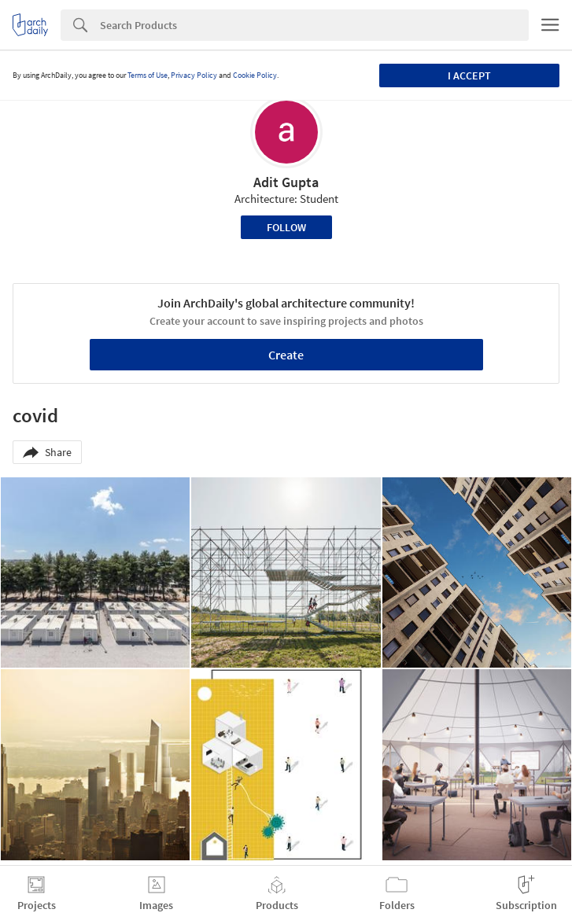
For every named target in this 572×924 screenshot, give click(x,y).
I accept (469, 75)
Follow (286, 227)
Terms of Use (148, 75)
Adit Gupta (286, 182)
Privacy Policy (194, 75)
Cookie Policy (255, 75)
